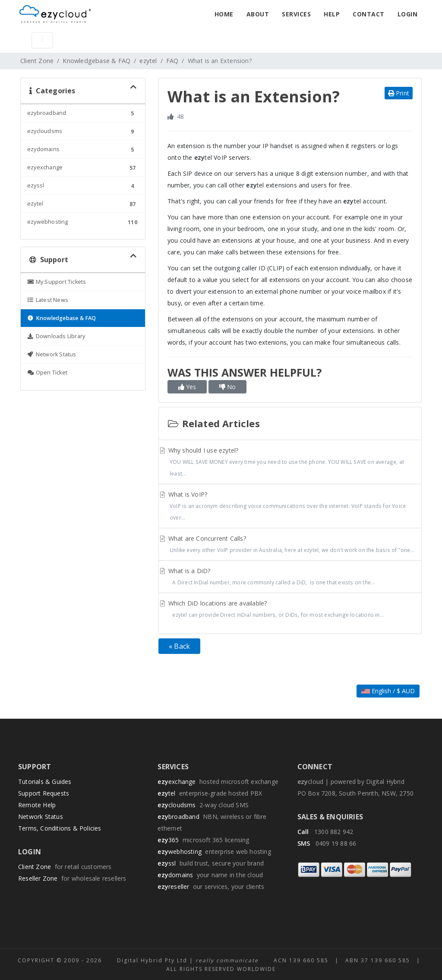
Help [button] (332, 14)
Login (408, 14)
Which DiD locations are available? (290, 610)
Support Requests (44, 793)
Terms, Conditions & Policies (60, 828)
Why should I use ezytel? (290, 463)
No (227, 387)
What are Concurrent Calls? (290, 545)
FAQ (172, 61)
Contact (369, 14)
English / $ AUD (388, 691)
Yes (187, 387)
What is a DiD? (290, 577)
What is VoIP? (290, 507)
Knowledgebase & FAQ (96, 61)
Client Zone (37, 61)
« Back (179, 646)
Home (224, 14)
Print (399, 93)
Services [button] (296, 14)
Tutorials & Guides (45, 782)
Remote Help (37, 805)
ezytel (148, 61)
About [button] (258, 14)
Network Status (41, 817)
